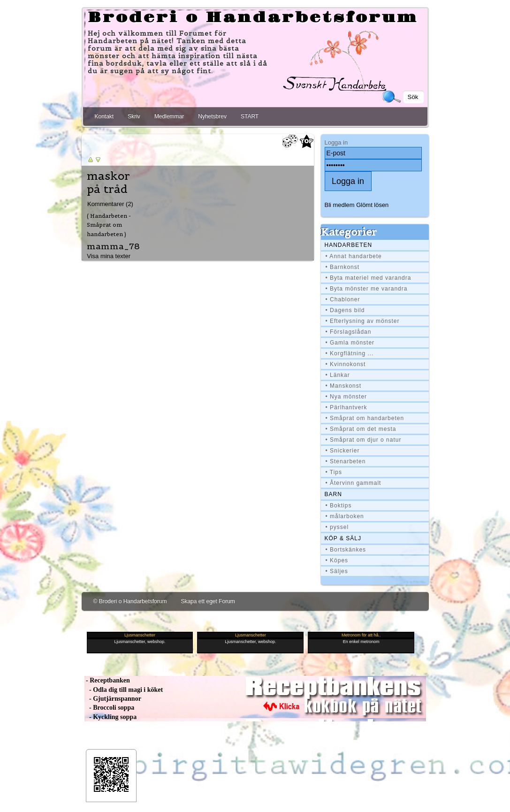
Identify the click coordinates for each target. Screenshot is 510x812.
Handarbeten (349, 245)
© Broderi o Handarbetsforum (130, 601)
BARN (333, 494)
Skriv (134, 116)
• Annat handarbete (354, 256)
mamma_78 (113, 246)
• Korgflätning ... (350, 353)
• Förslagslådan (349, 332)
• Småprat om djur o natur (364, 440)
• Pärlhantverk (346, 407)
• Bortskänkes (346, 550)
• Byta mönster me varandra (367, 289)
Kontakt (104, 116)
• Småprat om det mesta (361, 429)
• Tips (334, 472)
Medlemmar (169, 116)
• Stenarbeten (346, 461)
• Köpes (337, 560)
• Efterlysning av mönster (363, 321)
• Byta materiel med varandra (369, 278)
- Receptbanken (107, 680)
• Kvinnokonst (346, 364)
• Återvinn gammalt (354, 483)
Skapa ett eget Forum (208, 601)
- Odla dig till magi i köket (124, 690)
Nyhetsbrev (212, 116)
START (250, 116)
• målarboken (345, 516)
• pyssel (337, 527)
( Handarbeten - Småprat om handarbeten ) (109, 225)
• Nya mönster (346, 397)
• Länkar (338, 375)
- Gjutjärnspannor (113, 699)
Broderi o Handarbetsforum (253, 18)
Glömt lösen (372, 205)
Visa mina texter (109, 256)
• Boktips (339, 506)
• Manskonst (344, 386)
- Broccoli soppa (110, 708)
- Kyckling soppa (111, 717)
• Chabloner (343, 299)
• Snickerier (343, 451)
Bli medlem (340, 205)
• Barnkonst (343, 267)
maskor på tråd (108, 183)
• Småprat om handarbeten (365, 418)
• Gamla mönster (350, 343)
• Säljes (337, 571)
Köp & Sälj (343, 538)
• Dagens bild (345, 310)
